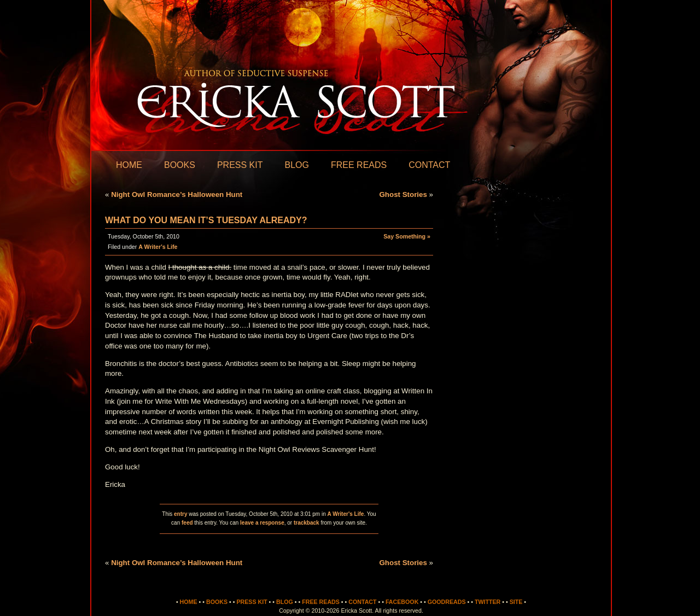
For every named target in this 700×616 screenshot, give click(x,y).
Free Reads (359, 165)
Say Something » (407, 236)
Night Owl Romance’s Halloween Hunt (177, 194)
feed (187, 523)
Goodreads (447, 602)
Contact (429, 165)
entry (180, 514)
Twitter (488, 602)
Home (129, 165)
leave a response (262, 523)
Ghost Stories (403, 194)
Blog (296, 165)
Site (516, 602)
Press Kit (240, 165)
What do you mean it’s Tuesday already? (206, 220)
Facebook (402, 602)
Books (180, 165)
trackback (307, 523)
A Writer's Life (158, 247)
